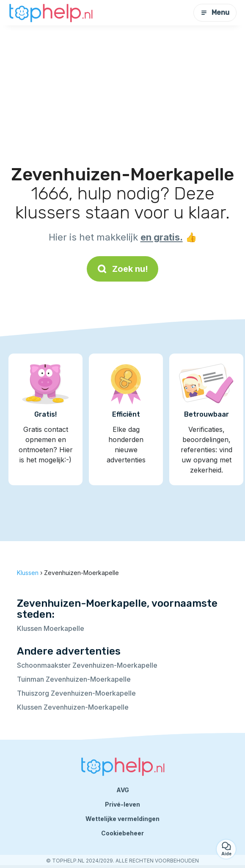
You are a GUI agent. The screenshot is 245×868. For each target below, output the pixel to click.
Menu (215, 12)
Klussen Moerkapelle (51, 628)
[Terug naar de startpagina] (51, 13)
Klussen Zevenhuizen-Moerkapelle (73, 707)
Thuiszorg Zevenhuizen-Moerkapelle (76, 693)
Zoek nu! (122, 269)
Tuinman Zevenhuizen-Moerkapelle (74, 679)
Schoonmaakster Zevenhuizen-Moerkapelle (87, 665)
